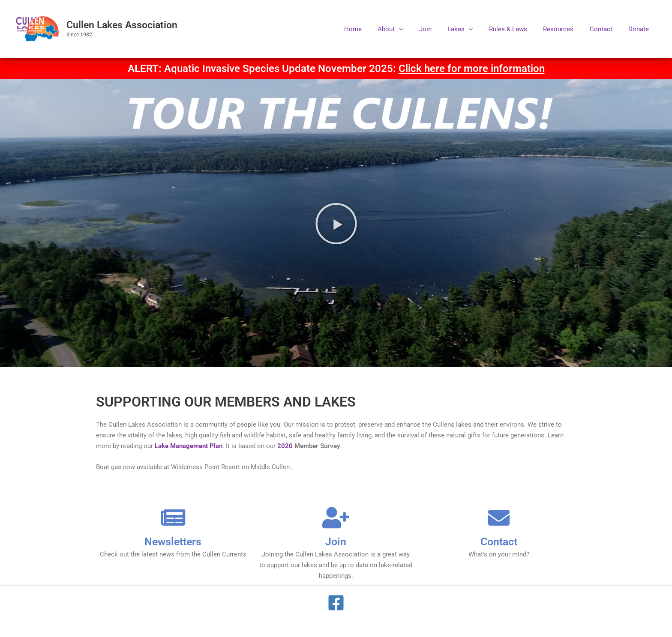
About (411, 29)
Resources (566, 29)
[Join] (336, 517)
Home (377, 29)
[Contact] (499, 517)
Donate (640, 29)
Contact (606, 29)
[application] (420, 29)
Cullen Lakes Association (122, 25)
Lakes (475, 29)
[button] (336, 223)
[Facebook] (336, 603)
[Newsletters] (173, 517)
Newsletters (173, 541)
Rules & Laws (519, 29)
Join (443, 29)
